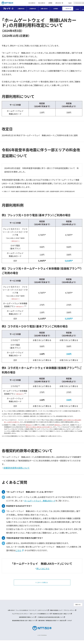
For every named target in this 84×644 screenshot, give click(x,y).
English (70, 3)
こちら (18, 550)
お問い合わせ (44, 9)
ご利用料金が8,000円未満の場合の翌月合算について (50, 621)
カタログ (70, 624)
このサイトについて (42, 614)
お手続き (56, 9)
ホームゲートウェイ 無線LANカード (40, 501)
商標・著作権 (41, 624)
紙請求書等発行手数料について (27, 621)
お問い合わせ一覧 (59, 3)
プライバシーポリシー (69, 614)
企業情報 (50, 3)
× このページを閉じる (40, 584)
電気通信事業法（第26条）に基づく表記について (24, 624)
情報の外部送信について (56, 614)
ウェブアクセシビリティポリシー (20, 617)
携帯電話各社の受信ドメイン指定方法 (55, 624)
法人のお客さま (32, 3)
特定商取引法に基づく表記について (62, 617)
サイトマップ (33, 614)
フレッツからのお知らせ (22, 614)
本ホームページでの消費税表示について (40, 617)
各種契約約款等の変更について (17, 468)
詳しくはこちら (43, 569)
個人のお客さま (42, 3)
